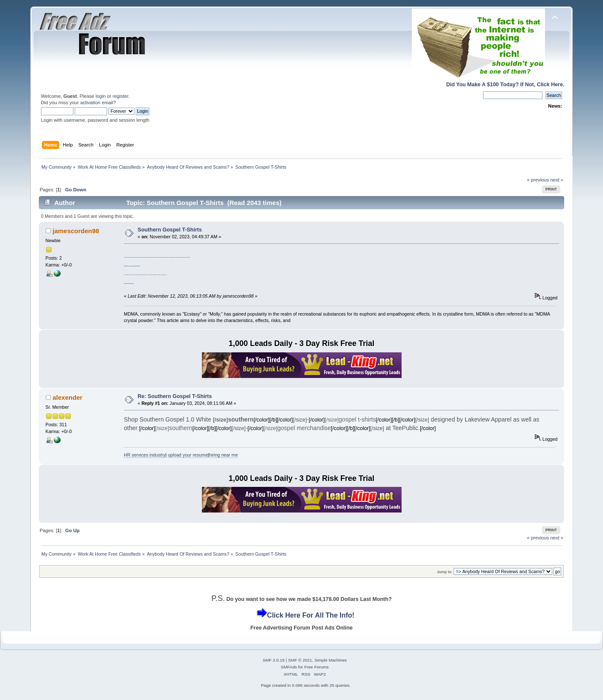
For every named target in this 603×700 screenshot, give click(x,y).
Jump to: (445, 572)
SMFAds (289, 667)
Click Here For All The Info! (311, 615)
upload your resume (188, 455)
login (101, 96)
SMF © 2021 (300, 660)
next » (557, 180)
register (121, 96)
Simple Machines (331, 660)
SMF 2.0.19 (274, 660)
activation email (97, 103)
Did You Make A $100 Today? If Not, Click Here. (505, 85)
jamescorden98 (76, 231)
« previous (538, 180)
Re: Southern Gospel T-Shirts (175, 396)
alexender (67, 397)
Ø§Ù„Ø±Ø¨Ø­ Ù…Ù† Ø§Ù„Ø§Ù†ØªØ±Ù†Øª (132, 266)
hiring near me (224, 455)
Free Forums (316, 667)
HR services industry (144, 455)
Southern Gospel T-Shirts (170, 230)
